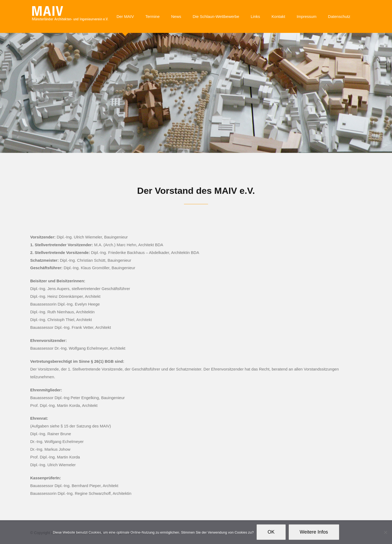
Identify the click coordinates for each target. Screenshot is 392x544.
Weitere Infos (314, 532)
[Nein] (385, 532)
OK (271, 532)
